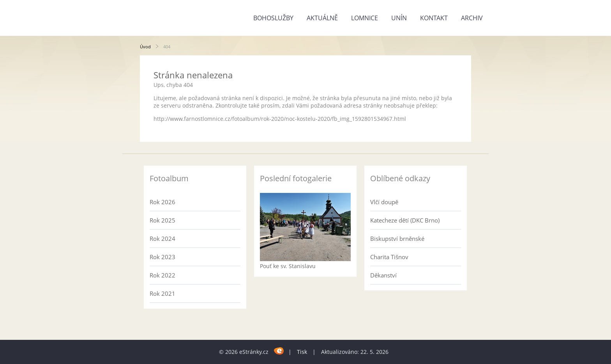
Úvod (145, 47)
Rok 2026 (162, 202)
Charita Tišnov (389, 257)
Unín (399, 18)
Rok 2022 (162, 275)
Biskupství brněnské (397, 239)
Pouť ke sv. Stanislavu (288, 266)
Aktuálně (322, 18)
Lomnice (365, 18)
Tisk (302, 352)
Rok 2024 (162, 239)
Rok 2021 (162, 293)
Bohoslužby (273, 18)
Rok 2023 (162, 257)
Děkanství (383, 275)
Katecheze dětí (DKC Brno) (405, 220)
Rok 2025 (162, 220)
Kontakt (434, 18)
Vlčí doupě (384, 202)
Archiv (472, 18)
